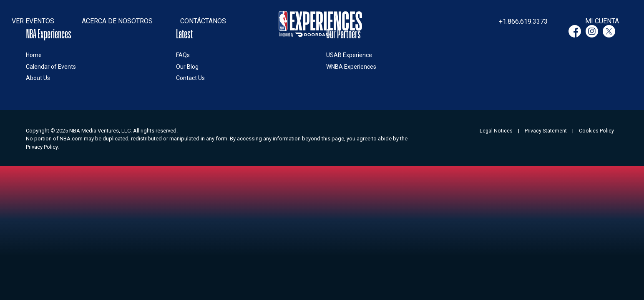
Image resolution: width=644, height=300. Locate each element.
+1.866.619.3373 (523, 21)
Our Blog (187, 67)
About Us (38, 78)
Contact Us (190, 78)
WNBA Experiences (351, 67)
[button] (33, 21)
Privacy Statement (546, 131)
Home (34, 55)
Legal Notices (496, 131)
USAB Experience (349, 55)
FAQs (183, 55)
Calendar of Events (51, 67)
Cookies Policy (596, 131)
